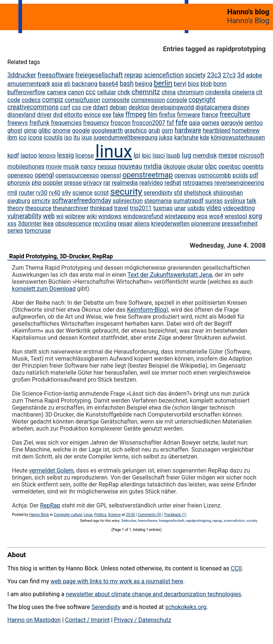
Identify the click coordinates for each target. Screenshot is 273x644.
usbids (196, 208)
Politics (100, 515)
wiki (92, 216)
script (102, 193)
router (26, 193)
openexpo (20, 175)
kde (204, 137)
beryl (180, 84)
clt (259, 92)
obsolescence (73, 224)
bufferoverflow (26, 92)
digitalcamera (213, 107)
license (85, 155)
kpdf (13, 155)
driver (44, 115)
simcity (41, 201)
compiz (53, 100)
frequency (96, 123)
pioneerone (206, 224)
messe (228, 155)
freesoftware (56, 75)
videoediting (239, 208)
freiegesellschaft (99, 75)
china (169, 92)
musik (71, 167)
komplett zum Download (44, 289)
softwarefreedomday (81, 201)
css (76, 107)
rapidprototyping (198, 521)
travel (121, 208)
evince (92, 115)
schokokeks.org (186, 607)
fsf (170, 123)
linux (114, 151)
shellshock (198, 193)
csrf (65, 107)
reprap (134, 75)
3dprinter (29, 224)
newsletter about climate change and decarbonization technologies (153, 594)
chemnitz (146, 92)
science (83, 193)
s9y (66, 193)
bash (127, 84)
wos (202, 216)
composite (116, 100)
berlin (163, 83)
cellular (107, 92)
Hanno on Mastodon (34, 620)
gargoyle (232, 123)
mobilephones (26, 167)
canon (76, 92)
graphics (136, 130)
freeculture (235, 114)
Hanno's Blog (248, 21)
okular (195, 167)
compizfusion (83, 100)
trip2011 (141, 208)
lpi (137, 155)
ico (23, 137)
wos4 (216, 216)
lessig (65, 155)
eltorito (73, 115)
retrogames (198, 183)
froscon (120, 123)
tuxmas (163, 208)
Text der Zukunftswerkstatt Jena (170, 275)
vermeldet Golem (51, 470)
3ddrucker (22, 75)
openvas (185, 175)
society (195, 75)
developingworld (172, 107)
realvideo (151, 183)
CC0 (236, 568)
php (37, 183)
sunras (214, 201)
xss (12, 224)
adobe (254, 75)
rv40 (55, 193)
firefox (167, 115)
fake (118, 115)
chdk (124, 92)
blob (206, 84)
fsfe (182, 122)
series (15, 231)
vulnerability (24, 216)
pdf (254, 175)
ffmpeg (136, 114)
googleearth (107, 130)
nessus (107, 167)
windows (110, 216)
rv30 (42, 193)
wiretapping (180, 216)
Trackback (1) (175, 515)
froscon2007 (149, 123)
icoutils (53, 137)
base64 (109, 84)
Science (114, 515)
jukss (166, 137)
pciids (240, 175)
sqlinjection (128, 201)
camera (56, 92)
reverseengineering (239, 183)
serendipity (158, 193)
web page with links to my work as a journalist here (117, 581)
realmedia (125, 183)
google (81, 130)
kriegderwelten (171, 224)
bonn (220, 84)
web (49, 216)
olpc (211, 166)
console (177, 100)
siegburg (19, 201)
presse (73, 183)
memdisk (205, 155)
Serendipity (106, 607)
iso (68, 137)
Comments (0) (149, 515)
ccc (90, 92)
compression (148, 100)
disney (241, 107)
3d (241, 75)
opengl (44, 175)
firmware (189, 115)
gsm (167, 130)
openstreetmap (148, 175)
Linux (88, 515)
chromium (190, 92)
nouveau (130, 166)
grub (154, 130)
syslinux (235, 201)
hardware (188, 130)
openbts (253, 167)
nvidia (153, 166)
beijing (144, 84)
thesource (38, 208)
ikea (48, 224)
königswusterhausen (238, 137)
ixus (87, 137)
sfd (178, 193)
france (210, 115)
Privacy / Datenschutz (143, 620)
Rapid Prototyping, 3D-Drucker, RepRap (61, 256)
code (14, 100)
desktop (139, 107)
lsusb (173, 155)
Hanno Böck (39, 515)
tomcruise (38, 231)
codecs (31, 100)
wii (60, 216)
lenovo (47, 155)
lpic (146, 155)
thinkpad (101, 208)
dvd (58, 115)
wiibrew (75, 216)
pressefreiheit (240, 224)
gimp (30, 130)
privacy (93, 183)
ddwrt (100, 107)
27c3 (229, 75)
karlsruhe (186, 137)
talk (252, 201)
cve (87, 107)
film (153, 115)
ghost (15, 130)
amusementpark (29, 84)
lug (187, 155)
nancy (88, 167)
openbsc (230, 167)
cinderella (218, 92)
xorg (256, 216)
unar (180, 208)
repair (125, 224)
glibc (45, 130)
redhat (173, 183)
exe (107, 115)
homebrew (246, 130)
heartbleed (217, 130)
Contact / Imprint (87, 620)
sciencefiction (164, 75)
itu (77, 137)
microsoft (251, 155)
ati (67, 84)
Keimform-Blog (147, 310)
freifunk (40, 123)
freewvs (18, 123)
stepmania (158, 201)
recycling (104, 224)
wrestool (236, 216)
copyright (202, 100)
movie (54, 167)
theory (16, 208)
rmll (12, 193)
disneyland (21, 115)
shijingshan (228, 193)
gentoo (254, 123)
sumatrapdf (188, 201)
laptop (29, 155)
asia (57, 84)
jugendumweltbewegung (125, 137)
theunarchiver (71, 208)
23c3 (214, 75)
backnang (85, 84)
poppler (53, 183)
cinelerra (243, 92)
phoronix (19, 183)
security (126, 192)
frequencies (66, 123)
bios (194, 84)
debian (118, 107)
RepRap (50, 505)
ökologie (175, 167)
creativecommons (33, 107)
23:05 (130, 515)
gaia (194, 123)
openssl (111, 175)
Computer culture (68, 515)
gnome (61, 130)
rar (107, 183)
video (214, 208)
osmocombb (214, 175)
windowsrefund (143, 216)
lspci (158, 155)
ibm (12, 137)
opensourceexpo (77, 175)
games (210, 123)
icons (35, 137)
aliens (142, 224)
